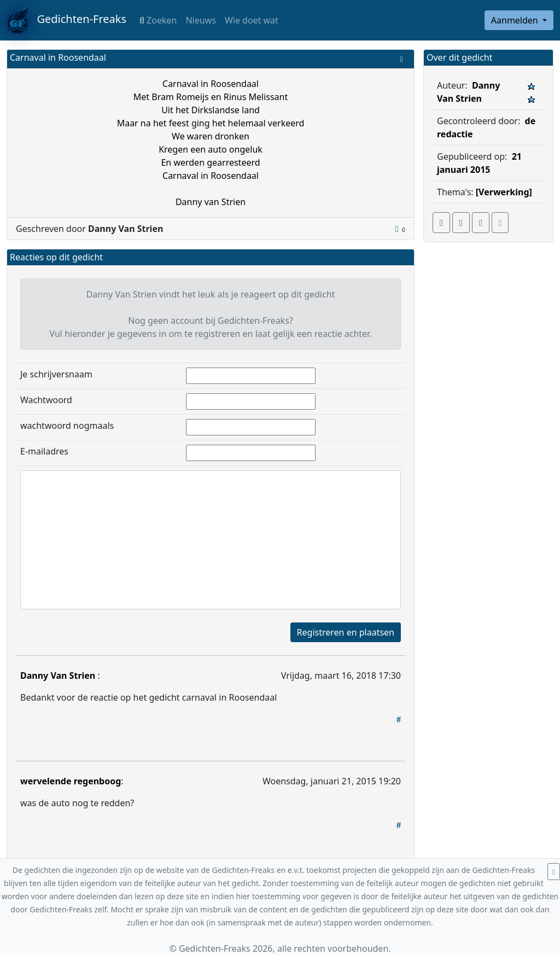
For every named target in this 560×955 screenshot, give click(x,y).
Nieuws (200, 20)
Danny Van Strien (59, 676)
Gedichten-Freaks (66, 20)
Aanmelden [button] (516, 20)
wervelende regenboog (71, 781)
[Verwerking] (504, 192)
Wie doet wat (252, 20)
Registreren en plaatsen (346, 632)
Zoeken (158, 20)
